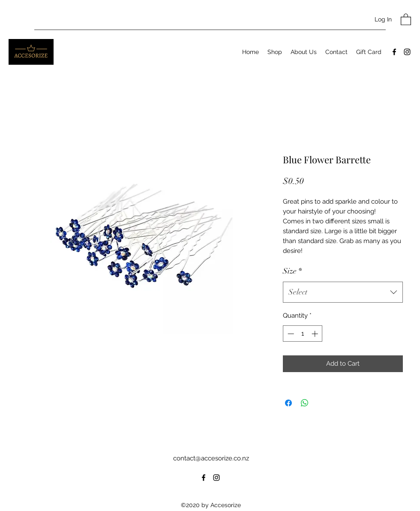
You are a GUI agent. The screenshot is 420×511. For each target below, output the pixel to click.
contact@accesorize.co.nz (211, 458)
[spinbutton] (303, 334)
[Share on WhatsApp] (305, 403)
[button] (406, 19)
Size (292, 271)
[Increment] (316, 334)
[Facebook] (394, 52)
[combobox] (343, 292)
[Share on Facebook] (288, 403)
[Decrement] (290, 334)
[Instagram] (407, 52)
